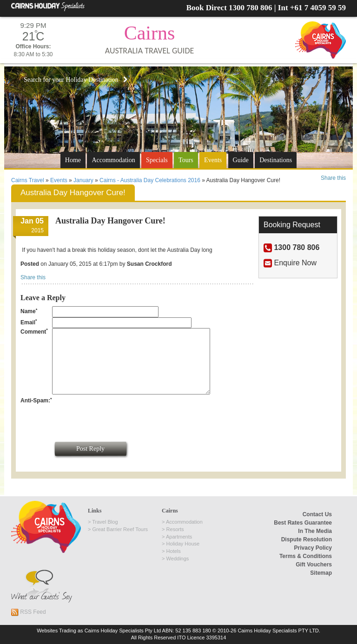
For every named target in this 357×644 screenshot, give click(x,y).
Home (73, 160)
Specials (157, 160)
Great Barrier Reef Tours (120, 529)
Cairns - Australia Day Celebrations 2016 (150, 180)
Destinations (276, 160)
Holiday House (183, 544)
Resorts (175, 529)
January (83, 180)
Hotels (174, 551)
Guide (241, 160)
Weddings (178, 559)
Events (213, 160)
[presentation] (123, 415)
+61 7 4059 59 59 (318, 8)
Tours (186, 160)
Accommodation (113, 160)
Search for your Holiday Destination (76, 80)
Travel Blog (105, 522)
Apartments (179, 537)
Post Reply (90, 449)
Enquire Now (295, 263)
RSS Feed (29, 612)
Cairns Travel (28, 180)
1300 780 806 (251, 8)
